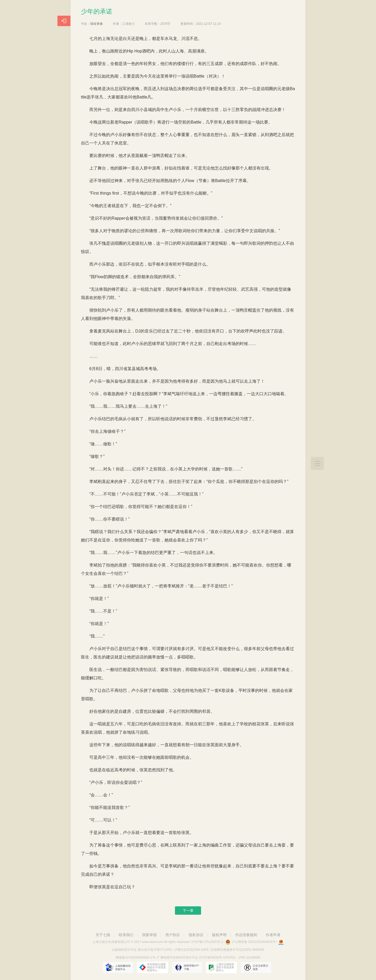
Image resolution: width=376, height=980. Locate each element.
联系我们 (126, 935)
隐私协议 (196, 935)
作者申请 (273, 935)
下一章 (188, 911)
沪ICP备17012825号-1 (207, 942)
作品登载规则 (246, 935)
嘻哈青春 (97, 24)
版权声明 (219, 935)
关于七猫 (103, 935)
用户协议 (173, 935)
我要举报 (149, 935)
